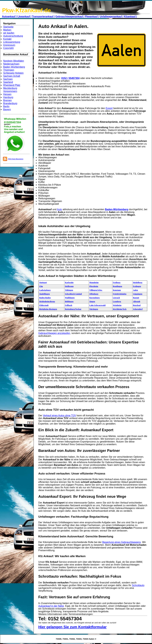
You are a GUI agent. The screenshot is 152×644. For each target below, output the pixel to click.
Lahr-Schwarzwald (97, 305)
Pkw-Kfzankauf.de (27, 10)
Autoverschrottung (13, 36)
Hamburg (8, 97)
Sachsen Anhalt (12, 76)
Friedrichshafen (120, 294)
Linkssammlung (12, 42)
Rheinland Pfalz (12, 85)
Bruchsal (137, 305)
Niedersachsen (11, 64)
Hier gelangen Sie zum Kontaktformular (72, 627)
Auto (60, 209)
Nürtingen (94, 309)
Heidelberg (138, 282)
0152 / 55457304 (70, 78)
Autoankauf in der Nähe (51, 606)
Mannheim (94, 282)
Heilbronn (69, 286)
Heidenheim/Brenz (47, 301)
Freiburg (117, 282)
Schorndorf (138, 309)
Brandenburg (10, 103)
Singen (92, 301)
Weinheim (117, 305)
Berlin (6, 106)
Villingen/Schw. (96, 290)
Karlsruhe (69, 282)
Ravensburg (94, 298)
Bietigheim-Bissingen (48, 309)
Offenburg (94, 294)
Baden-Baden (45, 298)
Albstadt (137, 301)
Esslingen (137, 286)
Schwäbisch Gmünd (73, 294)
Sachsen (8, 79)
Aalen (136, 290)
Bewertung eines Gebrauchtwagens (122, 542)
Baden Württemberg (14, 67)
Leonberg (117, 301)
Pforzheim (94, 286)
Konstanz (117, 290)
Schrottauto (138, 585)
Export (109, 108)
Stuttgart (43, 282)
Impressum (9, 45)
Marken (7, 30)
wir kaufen (9, 33)
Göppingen (138, 294)
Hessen (7, 94)
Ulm (41, 286)
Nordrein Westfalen (14, 61)
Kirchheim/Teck (120, 309)
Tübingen (69, 290)
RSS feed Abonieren (16, 159)
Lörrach (116, 298)
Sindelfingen (44, 294)
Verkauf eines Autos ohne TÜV (59, 415)
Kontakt (7, 39)
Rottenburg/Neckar (73, 309)
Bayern (7, 109)
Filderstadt (44, 305)
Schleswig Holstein (13, 73)
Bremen (7, 100)
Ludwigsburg (45, 290)
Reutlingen (118, 286)
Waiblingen (70, 298)
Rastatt (136, 298)
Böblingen (69, 301)
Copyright (8, 48)
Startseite (8, 27)
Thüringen (9, 70)
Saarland (8, 82)
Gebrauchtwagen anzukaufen (54, 333)
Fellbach (69, 305)
